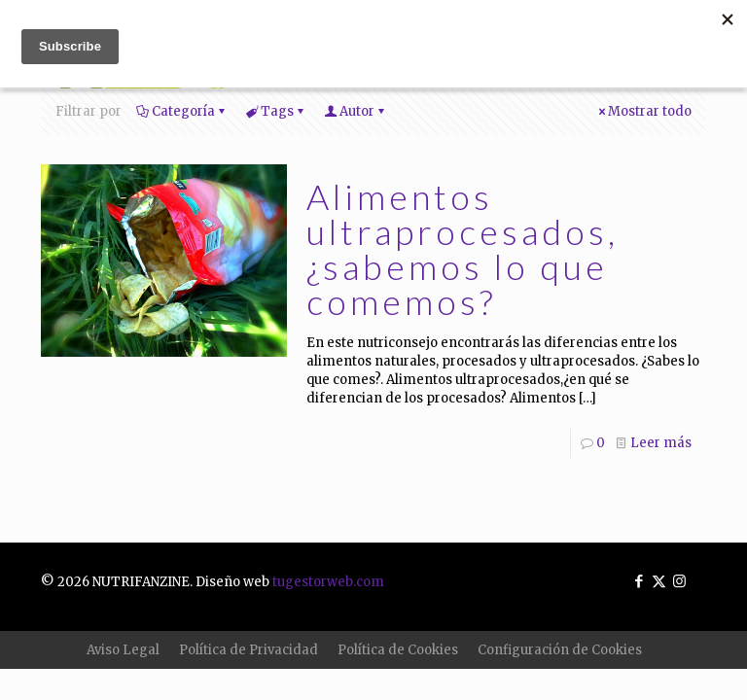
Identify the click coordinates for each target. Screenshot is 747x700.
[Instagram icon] (679, 581)
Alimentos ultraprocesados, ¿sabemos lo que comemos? (462, 249)
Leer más (661, 443)
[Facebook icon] (639, 581)
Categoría (182, 111)
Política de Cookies (398, 650)
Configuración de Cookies (560, 650)
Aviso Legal (123, 650)
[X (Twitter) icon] (659, 581)
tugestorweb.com (328, 582)
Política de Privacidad (249, 650)
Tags (276, 111)
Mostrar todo (643, 111)
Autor (356, 111)
